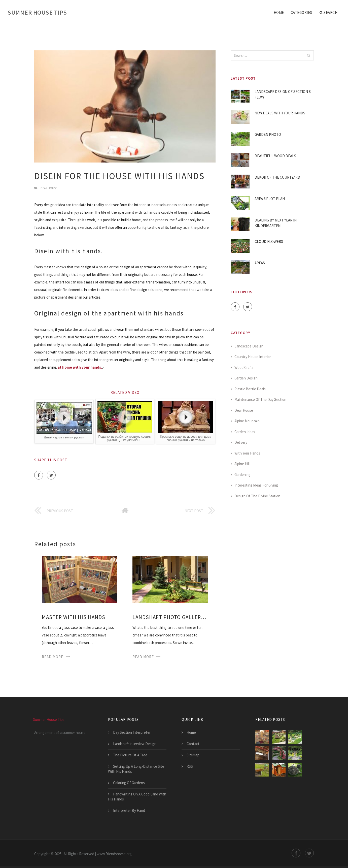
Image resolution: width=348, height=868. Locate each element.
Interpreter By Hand (129, 810)
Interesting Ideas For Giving (256, 485)
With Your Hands (247, 453)
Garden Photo (268, 134)
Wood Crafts (244, 367)
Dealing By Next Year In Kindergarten (276, 223)
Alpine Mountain (247, 421)
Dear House (49, 188)
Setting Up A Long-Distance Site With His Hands (136, 769)
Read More (53, 657)
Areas (260, 263)
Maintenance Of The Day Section (260, 399)
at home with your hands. (80, 367)
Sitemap (193, 755)
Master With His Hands (74, 617)
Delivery (241, 442)
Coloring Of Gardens (129, 783)
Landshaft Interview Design (135, 744)
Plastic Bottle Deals (250, 389)
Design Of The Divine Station (257, 496)
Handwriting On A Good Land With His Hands (137, 797)
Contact (193, 744)
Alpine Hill (242, 464)
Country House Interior (253, 357)
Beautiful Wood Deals (275, 156)
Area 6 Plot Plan (270, 199)
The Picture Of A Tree (130, 755)
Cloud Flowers (269, 242)
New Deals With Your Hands (280, 113)
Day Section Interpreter (132, 732)
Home (279, 12)
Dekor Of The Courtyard (277, 177)
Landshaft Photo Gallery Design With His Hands (170, 617)
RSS (190, 766)
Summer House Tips (37, 12)
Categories (301, 12)
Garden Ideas (245, 432)
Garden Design (246, 378)
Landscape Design (249, 346)
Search (329, 13)
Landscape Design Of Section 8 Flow (283, 94)
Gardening (242, 475)
